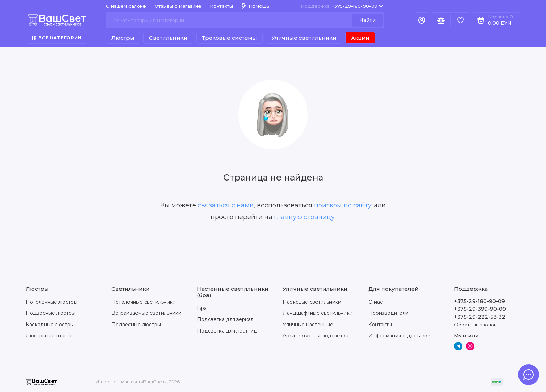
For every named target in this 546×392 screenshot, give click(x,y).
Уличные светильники (304, 38)
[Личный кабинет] (422, 20)
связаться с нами (226, 205)
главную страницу (304, 217)
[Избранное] (460, 20)
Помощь (256, 6)
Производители (388, 313)
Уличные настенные (308, 325)
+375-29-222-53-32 (480, 317)
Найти (368, 20)
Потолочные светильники (144, 302)
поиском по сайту (343, 205)
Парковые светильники (312, 302)
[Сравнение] (441, 20)
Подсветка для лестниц (227, 331)
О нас (376, 302)
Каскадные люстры (50, 325)
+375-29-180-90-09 (342, 6)
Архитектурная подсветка (315, 336)
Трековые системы (229, 38)
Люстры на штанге (49, 336)
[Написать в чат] (529, 375)
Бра (202, 308)
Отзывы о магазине (178, 6)
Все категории (56, 38)
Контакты (221, 6)
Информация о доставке (399, 336)
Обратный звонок (475, 325)
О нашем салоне (126, 6)
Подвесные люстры (50, 313)
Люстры (123, 38)
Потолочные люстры (52, 302)
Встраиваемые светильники (146, 313)
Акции (360, 38)
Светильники (168, 38)
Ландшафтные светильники (318, 313)
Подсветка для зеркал (225, 319)
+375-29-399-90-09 (480, 309)
